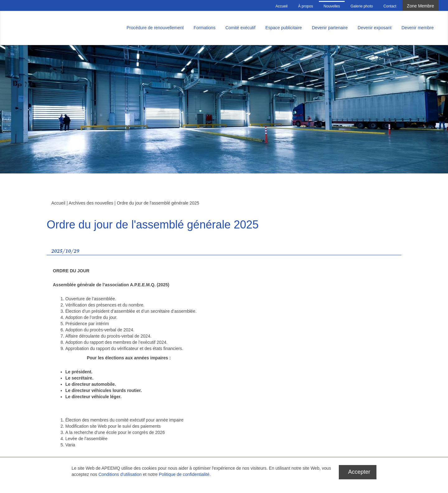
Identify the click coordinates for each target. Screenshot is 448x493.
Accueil (282, 6)
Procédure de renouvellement (155, 28)
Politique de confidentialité (184, 474)
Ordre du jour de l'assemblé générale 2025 (158, 203)
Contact (390, 6)
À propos (306, 6)
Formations (204, 28)
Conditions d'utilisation (120, 474)
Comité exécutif (240, 28)
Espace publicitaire (284, 28)
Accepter (359, 472)
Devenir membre (418, 28)
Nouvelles (332, 6)
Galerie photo (362, 6)
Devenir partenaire (330, 28)
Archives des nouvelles (91, 203)
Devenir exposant (375, 28)
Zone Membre (420, 6)
